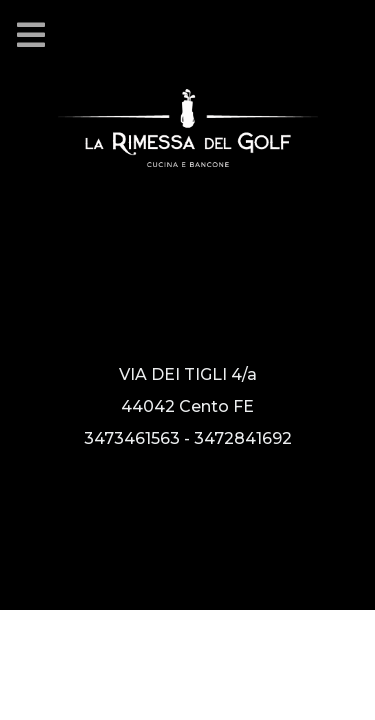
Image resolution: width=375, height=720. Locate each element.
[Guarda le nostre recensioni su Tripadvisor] (103, 520)
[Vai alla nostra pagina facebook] (76, 520)
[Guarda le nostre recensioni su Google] (125, 520)
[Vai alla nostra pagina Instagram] (41, 520)
